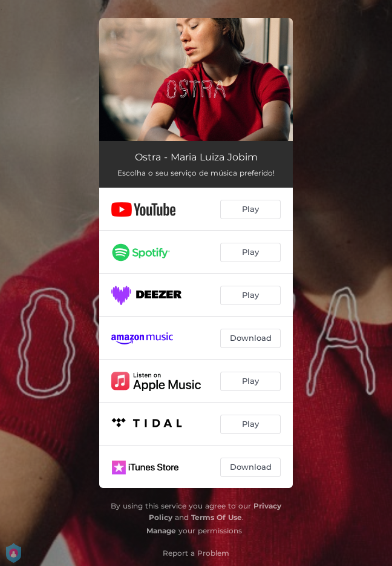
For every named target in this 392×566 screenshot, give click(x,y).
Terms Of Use (217, 517)
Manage (161, 531)
